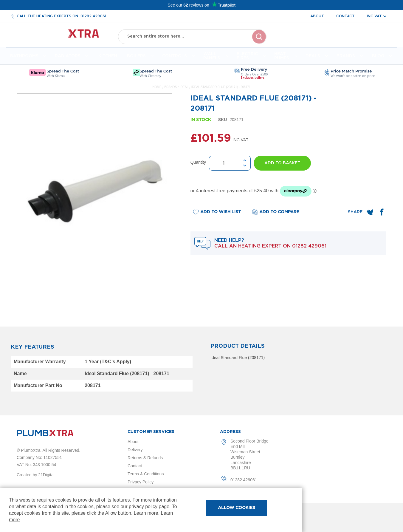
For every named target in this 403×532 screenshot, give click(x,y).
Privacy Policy (141, 482)
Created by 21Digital (36, 475)
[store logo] (63, 36)
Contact (345, 16)
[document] (151, 510)
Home (157, 89)
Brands (171, 89)
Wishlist (347, 41)
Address (230, 432)
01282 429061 (93, 16)
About (317, 16)
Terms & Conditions (146, 474)
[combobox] (192, 36)
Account (320, 41)
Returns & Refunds (145, 458)
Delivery (135, 450)
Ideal (184, 89)
